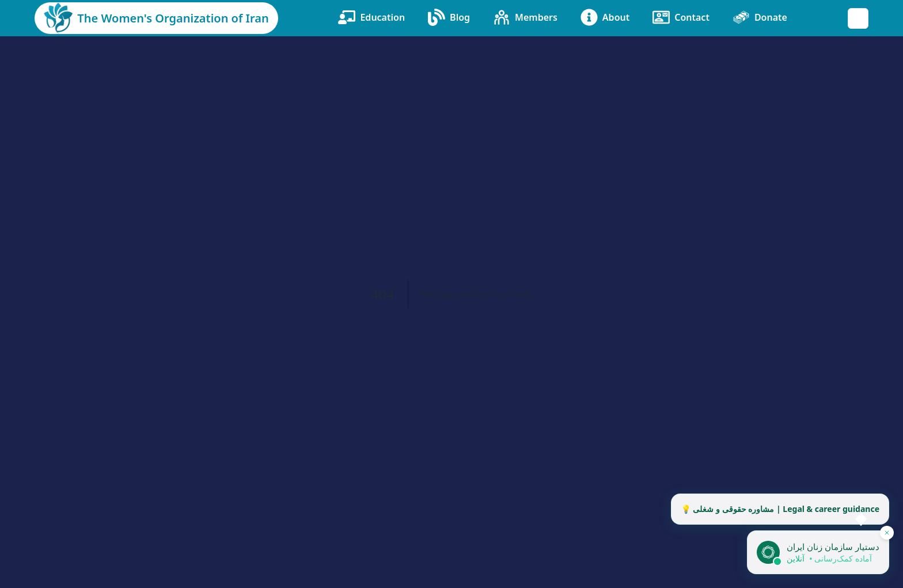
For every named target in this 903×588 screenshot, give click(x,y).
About (605, 17)
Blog (449, 17)
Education (371, 17)
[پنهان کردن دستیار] (887, 533)
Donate (760, 17)
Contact (681, 17)
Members (525, 17)
